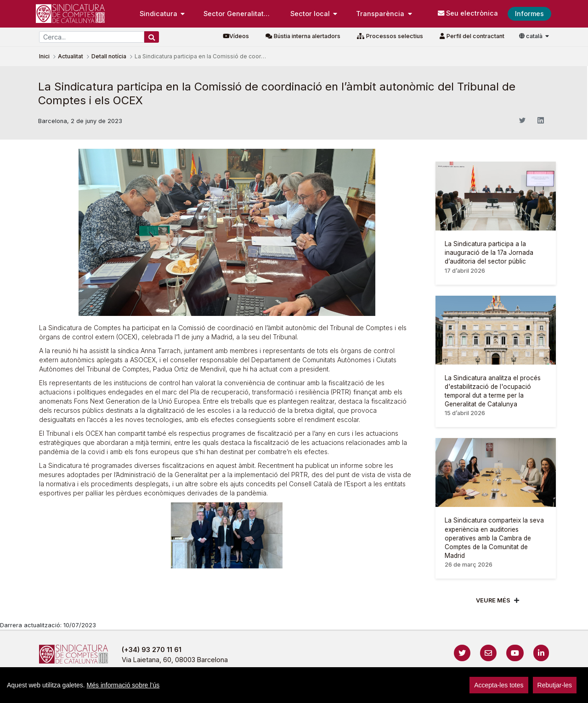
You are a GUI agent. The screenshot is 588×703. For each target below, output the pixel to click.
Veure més (493, 600)
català (531, 36)
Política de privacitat (258, 691)
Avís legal (198, 691)
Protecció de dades (403, 691)
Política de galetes (331, 691)
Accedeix (530, 691)
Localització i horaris (478, 691)
